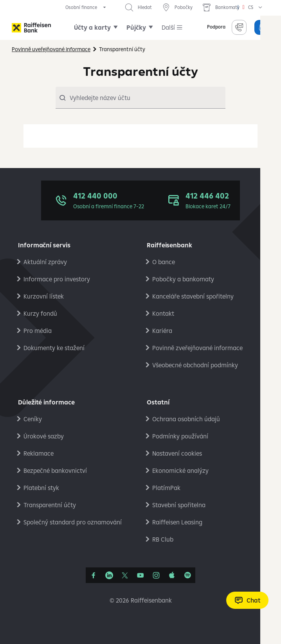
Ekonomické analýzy (180, 470)
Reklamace (39, 453)
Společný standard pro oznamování (73, 522)
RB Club (163, 539)
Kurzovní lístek (44, 296)
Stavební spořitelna (179, 505)
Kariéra (162, 331)
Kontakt (163, 313)
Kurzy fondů (40, 313)
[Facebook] (94, 575)
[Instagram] (156, 575)
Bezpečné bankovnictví (55, 470)
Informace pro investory (57, 279)
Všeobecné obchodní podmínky (195, 365)
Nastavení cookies (177, 453)
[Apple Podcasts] (172, 575)
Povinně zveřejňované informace (197, 348)
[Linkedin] (109, 575)
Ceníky (33, 419)
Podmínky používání (180, 436)
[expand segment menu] (86, 7)
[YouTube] (140, 575)
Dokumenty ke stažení (54, 348)
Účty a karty (92, 27)
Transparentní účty (50, 505)
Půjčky (136, 27)
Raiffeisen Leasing (177, 522)
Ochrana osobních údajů (186, 419)
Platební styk (41, 488)
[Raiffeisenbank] (31, 28)
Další (168, 27)
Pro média (38, 331)
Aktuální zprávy (45, 262)
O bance (164, 262)
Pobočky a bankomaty (183, 279)
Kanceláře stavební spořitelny (193, 296)
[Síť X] (125, 575)
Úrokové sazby (44, 436)
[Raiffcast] (187, 575)
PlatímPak (166, 488)
